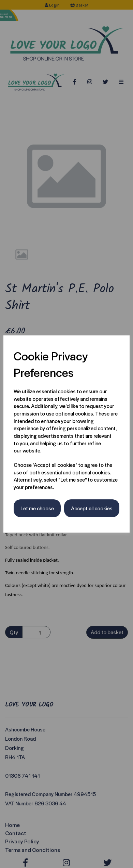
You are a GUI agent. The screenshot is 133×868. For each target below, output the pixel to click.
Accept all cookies (92, 508)
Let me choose (37, 508)
